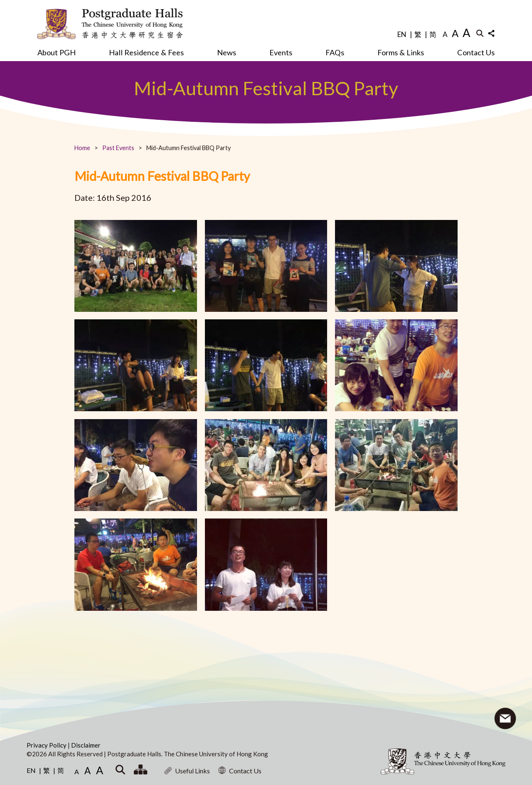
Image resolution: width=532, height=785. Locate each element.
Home (82, 148)
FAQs (335, 52)
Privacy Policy (47, 745)
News (227, 52)
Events (281, 52)
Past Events (118, 148)
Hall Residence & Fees (146, 52)
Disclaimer (86, 745)
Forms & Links (401, 52)
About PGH (57, 52)
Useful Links (187, 771)
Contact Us (476, 52)
